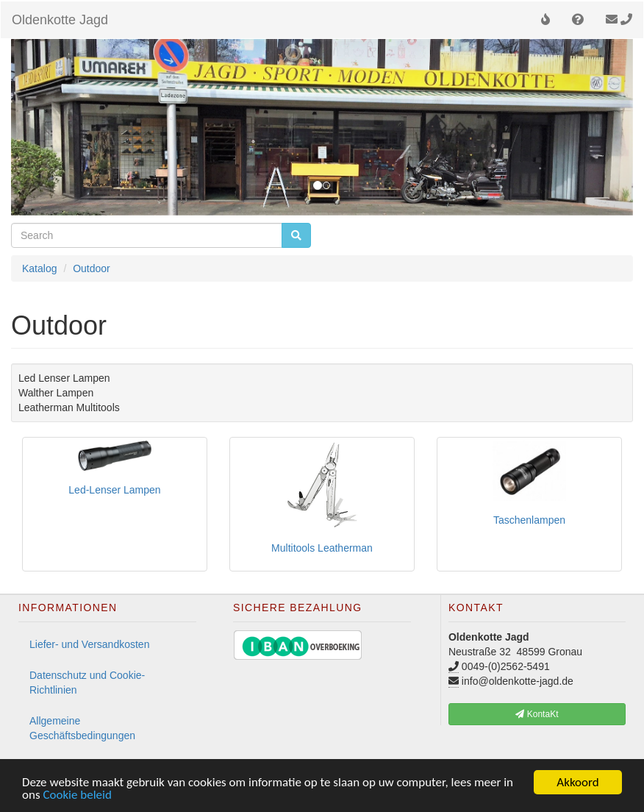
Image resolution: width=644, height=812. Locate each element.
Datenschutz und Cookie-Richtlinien (87, 683)
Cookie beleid (77, 795)
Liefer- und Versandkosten (89, 644)
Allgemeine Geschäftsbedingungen (82, 728)
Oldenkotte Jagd (60, 20)
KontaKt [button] (537, 714)
